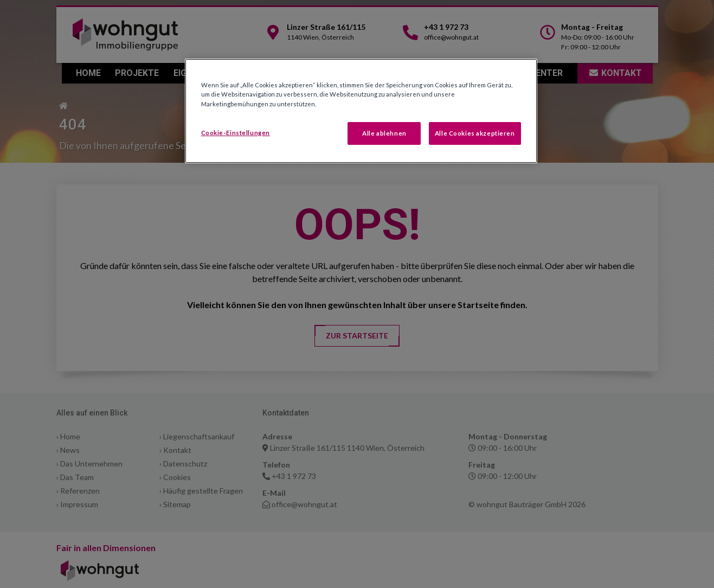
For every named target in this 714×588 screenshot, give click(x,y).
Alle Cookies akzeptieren (475, 133)
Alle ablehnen (384, 133)
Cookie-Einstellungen (236, 133)
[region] (361, 111)
